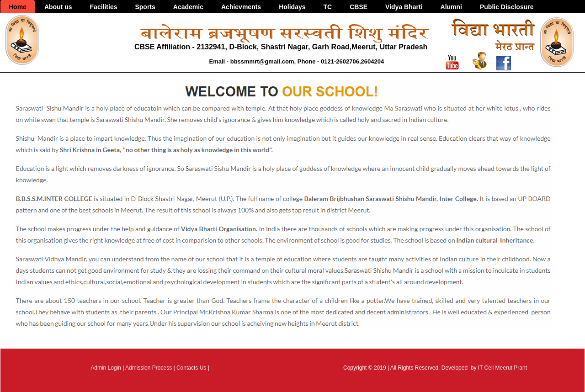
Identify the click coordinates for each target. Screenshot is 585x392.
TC (328, 7)
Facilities (104, 7)
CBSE (359, 7)
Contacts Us (191, 368)
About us (58, 7)
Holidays (292, 7)
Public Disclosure (507, 7)
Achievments (241, 7)
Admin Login (106, 368)
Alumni (451, 7)
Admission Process (149, 368)
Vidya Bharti (404, 7)
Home (18, 7)
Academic (188, 7)
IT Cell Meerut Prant (503, 368)
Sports (145, 7)
